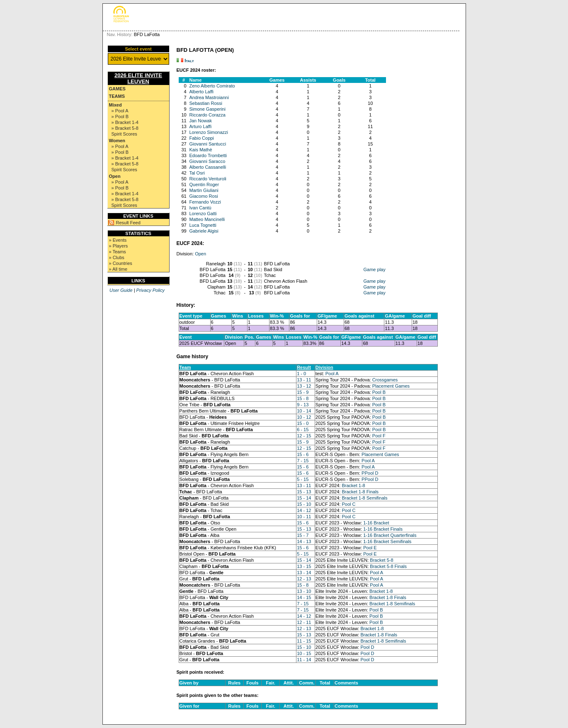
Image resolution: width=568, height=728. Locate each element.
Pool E (370, 548)
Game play (375, 269)
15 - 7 (303, 535)
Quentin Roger (204, 184)
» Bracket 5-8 (125, 128)
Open (115, 176)
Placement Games (391, 386)
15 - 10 (304, 504)
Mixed (115, 105)
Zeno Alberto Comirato (212, 86)
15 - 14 (304, 498)
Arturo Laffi (201, 126)
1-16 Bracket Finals (383, 529)
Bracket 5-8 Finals (388, 566)
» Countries (121, 263)
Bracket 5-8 (381, 560)
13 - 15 (304, 566)
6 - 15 (303, 430)
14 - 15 (304, 597)
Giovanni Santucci (208, 144)
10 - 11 (304, 517)
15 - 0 (303, 423)
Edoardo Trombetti (208, 155)
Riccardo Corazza (208, 115)
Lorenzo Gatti (203, 214)
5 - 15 (303, 479)
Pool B (379, 392)
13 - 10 (304, 591)
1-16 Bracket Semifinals (387, 541)
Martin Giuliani (204, 190)
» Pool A (120, 111)
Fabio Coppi (202, 138)
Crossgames (385, 380)
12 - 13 (304, 579)
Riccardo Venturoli (208, 179)
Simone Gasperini (208, 109)
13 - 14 (304, 573)
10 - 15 (304, 653)
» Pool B (120, 116)
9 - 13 (303, 405)
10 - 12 (304, 417)
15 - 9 (303, 392)
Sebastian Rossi (206, 103)
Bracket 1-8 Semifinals (364, 498)
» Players (119, 246)
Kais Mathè (201, 150)
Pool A (332, 374)
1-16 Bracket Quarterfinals (390, 535)
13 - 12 (304, 386)
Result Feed (128, 223)
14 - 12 (304, 510)
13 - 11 (304, 380)
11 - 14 (304, 660)
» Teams (118, 252)
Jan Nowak (201, 121)
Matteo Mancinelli (207, 219)
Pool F (379, 436)
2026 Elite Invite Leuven (138, 78)
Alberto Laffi (202, 92)
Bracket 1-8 (353, 485)
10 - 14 (304, 411)
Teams (117, 96)
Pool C (348, 504)
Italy (189, 61)
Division (324, 367)
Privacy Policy (150, 290)
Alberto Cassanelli (208, 167)
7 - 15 (303, 461)
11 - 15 (304, 641)
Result (304, 367)
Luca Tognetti (203, 225)
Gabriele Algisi (204, 231)
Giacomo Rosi (204, 196)
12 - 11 (304, 622)
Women (117, 141)
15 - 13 (304, 492)
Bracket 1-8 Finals (360, 492)
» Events (118, 240)
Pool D (367, 647)
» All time (118, 269)
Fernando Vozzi (205, 202)
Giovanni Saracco (208, 161)
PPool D (370, 473)
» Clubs (117, 257)
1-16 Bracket (376, 523)
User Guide (121, 290)
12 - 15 (304, 436)
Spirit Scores (124, 134)
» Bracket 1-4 (125, 122)
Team (185, 367)
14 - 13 (304, 541)
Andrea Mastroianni (209, 97)
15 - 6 (303, 454)
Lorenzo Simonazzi (209, 132)
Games (117, 89)
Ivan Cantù (200, 208)
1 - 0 (301, 374)
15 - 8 (303, 398)
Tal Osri (197, 173)
